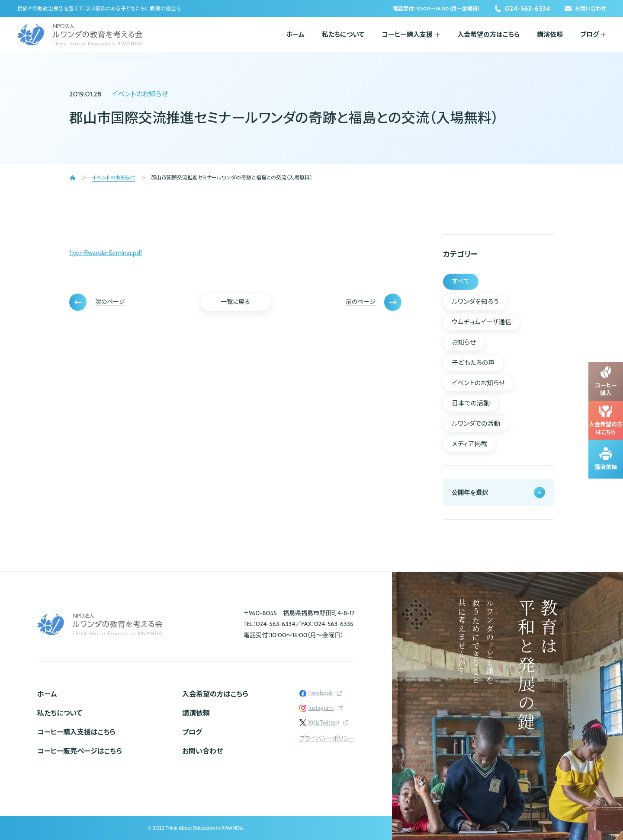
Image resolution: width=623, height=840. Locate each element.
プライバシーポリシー (327, 738)
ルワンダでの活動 (476, 424)
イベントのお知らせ (140, 94)
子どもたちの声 (473, 363)
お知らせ (464, 342)
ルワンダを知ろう (475, 302)
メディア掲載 (469, 444)
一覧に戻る (235, 302)
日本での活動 (471, 403)
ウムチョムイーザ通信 (482, 322)
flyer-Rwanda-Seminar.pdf (106, 253)
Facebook (321, 693)
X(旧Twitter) (324, 722)
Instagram (321, 708)
